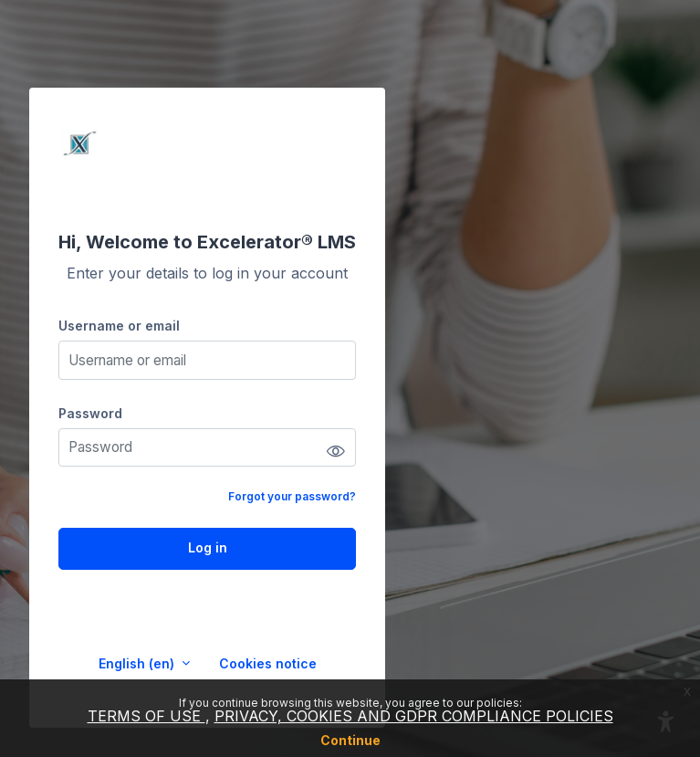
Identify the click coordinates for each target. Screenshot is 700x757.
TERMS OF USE (146, 716)
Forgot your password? (292, 496)
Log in (208, 547)
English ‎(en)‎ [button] (138, 663)
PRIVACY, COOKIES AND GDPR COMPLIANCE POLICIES (414, 716)
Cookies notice (268, 663)
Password (90, 413)
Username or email (119, 326)
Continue (350, 740)
